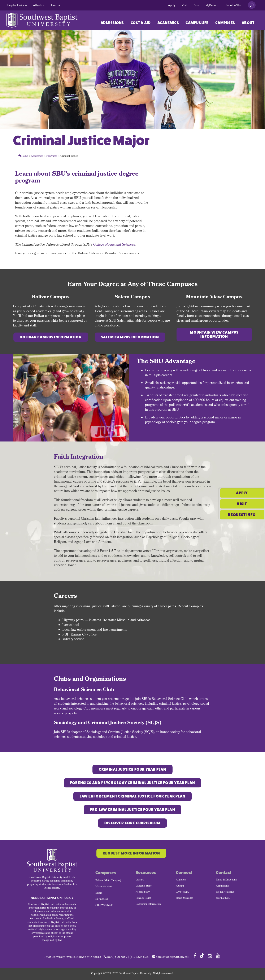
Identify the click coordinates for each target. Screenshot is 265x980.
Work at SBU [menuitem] (223, 898)
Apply (172, 5)
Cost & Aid (141, 23)
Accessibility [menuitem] (143, 892)
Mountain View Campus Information (214, 334)
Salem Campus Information (130, 337)
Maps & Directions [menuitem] (226, 880)
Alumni (55, 5)
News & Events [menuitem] (184, 898)
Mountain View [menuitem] (104, 887)
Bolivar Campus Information (51, 337)
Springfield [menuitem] (102, 899)
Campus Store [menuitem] (144, 886)
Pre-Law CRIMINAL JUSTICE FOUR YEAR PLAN (132, 810)
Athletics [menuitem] (181, 880)
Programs (52, 156)
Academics (168, 23)
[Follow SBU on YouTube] (218, 956)
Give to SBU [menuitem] (183, 892)
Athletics (39, 5)
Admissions (112, 23)
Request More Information (131, 853)
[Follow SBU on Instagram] (210, 956)
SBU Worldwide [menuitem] (104, 905)
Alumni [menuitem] (180, 886)
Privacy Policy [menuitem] (144, 898)
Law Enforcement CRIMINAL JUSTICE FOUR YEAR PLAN (132, 796)
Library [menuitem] (140, 880)
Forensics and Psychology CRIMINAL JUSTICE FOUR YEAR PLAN (132, 783)
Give (196, 5)
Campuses (225, 23)
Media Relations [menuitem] (225, 892)
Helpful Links (17, 5)
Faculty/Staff (234, 5)
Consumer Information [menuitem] (148, 904)
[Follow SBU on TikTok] (202, 955)
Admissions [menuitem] (222, 886)
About (248, 23)
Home (23, 156)
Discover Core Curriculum (132, 823)
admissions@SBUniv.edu (173, 957)
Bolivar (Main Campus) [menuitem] (108, 881)
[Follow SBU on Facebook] (195, 956)
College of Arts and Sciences (114, 245)
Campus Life (197, 23)
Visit (185, 5)
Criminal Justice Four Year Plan (132, 769)
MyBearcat (212, 5)
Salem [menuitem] (99, 893)
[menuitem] (17, 5)
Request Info (242, 501)
